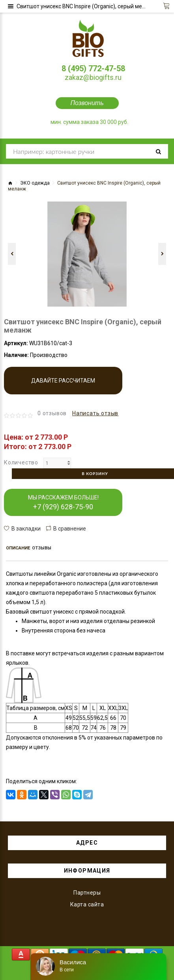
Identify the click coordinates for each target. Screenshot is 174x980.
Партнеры (87, 893)
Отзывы (42, 548)
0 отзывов (52, 413)
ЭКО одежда (35, 183)
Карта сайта (87, 904)
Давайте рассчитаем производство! (63, 386)
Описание (18, 548)
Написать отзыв (95, 413)
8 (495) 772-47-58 (93, 68)
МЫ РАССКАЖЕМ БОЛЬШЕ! (63, 503)
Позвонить (87, 103)
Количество (21, 462)
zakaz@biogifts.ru (93, 77)
